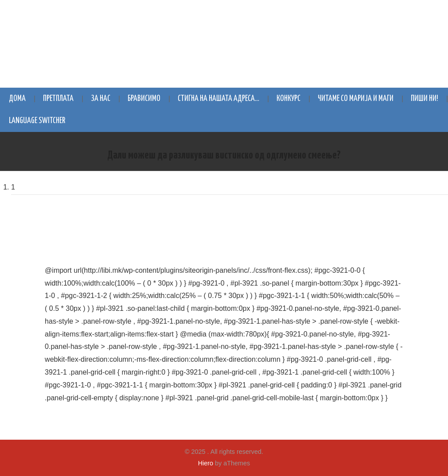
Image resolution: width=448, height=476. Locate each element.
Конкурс (288, 99)
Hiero (206, 463)
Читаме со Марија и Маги (356, 99)
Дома (17, 99)
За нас (101, 99)
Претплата (58, 99)
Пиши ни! (425, 99)
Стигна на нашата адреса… (218, 99)
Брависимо (144, 99)
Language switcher (37, 121)
